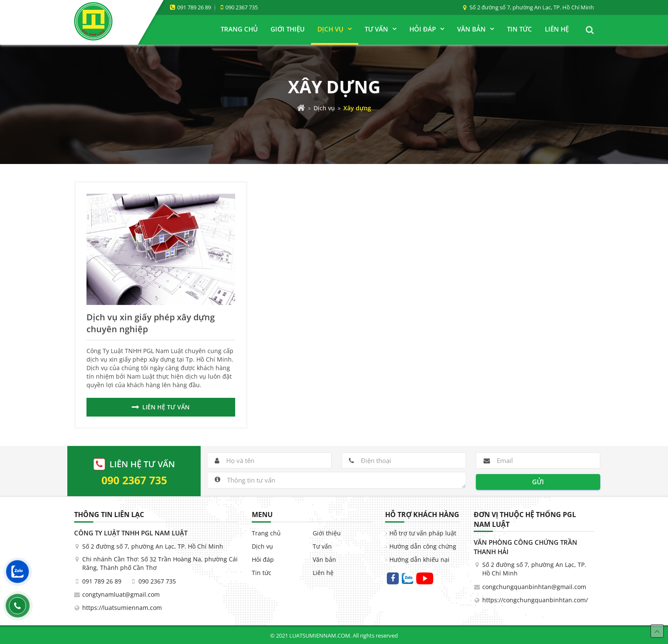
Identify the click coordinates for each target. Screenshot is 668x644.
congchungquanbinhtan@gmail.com (534, 587)
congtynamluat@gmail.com (121, 595)
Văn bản (324, 560)
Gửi (538, 482)
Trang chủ (266, 533)
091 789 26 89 (194, 7)
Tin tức (262, 573)
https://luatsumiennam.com (122, 608)
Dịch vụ (324, 108)
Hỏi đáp (263, 560)
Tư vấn (322, 546)
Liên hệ (323, 573)
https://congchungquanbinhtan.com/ (535, 600)
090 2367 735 (242, 7)
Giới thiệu (327, 533)
